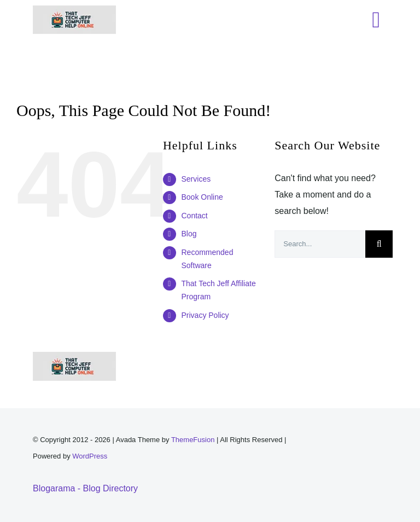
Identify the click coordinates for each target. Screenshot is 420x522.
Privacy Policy (205, 315)
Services (196, 179)
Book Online (202, 197)
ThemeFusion (193, 440)
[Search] (379, 244)
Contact (194, 216)
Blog (189, 234)
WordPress (90, 456)
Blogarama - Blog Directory (85, 488)
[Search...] (320, 244)
